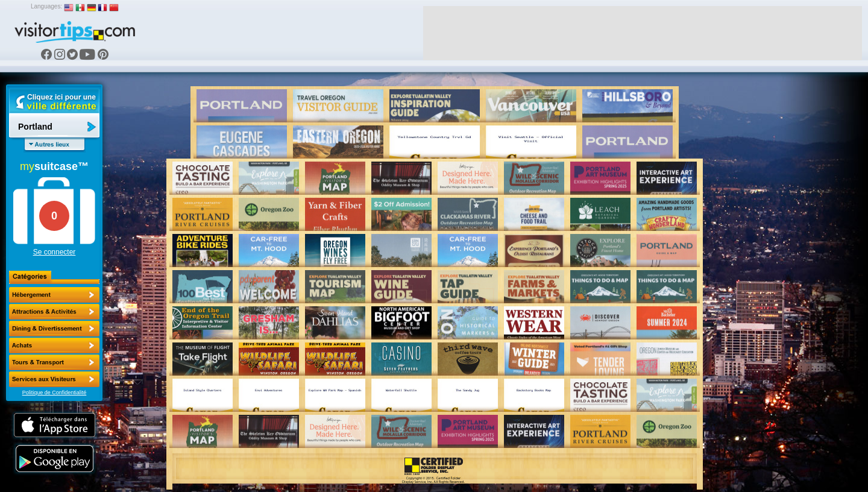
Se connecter (55, 252)
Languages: (46, 6)
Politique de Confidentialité (55, 393)
